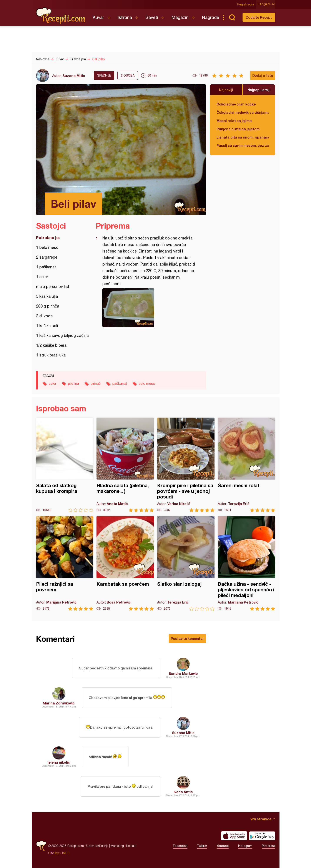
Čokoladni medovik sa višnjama (243, 112)
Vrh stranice (261, 819)
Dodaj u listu (263, 75)
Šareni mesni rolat (246, 465)
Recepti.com (61, 16)
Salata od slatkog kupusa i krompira (65, 465)
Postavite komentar (187, 638)
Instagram (245, 846)
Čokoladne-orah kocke (236, 104)
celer (52, 383)
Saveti (152, 17)
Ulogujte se (267, 4)
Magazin (180, 17)
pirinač (96, 383)
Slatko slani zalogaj (186, 563)
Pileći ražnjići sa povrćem (65, 563)
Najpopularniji (259, 90)
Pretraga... (232, 17)
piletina (73, 383)
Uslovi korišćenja (97, 846)
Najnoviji (226, 90)
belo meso (147, 383)
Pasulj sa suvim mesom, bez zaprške (243, 145)
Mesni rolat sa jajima (234, 121)
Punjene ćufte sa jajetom (238, 129)
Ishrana (125, 17)
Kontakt (131, 846)
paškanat (120, 383)
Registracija (246, 4)
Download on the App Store (234, 836)
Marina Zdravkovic (59, 703)
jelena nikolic (59, 762)
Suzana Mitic (74, 76)
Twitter (202, 846)
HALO (65, 853)
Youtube (223, 846)
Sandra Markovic (183, 673)
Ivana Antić (183, 792)
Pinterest (269, 846)
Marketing (117, 846)
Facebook (180, 846)
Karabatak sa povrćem (125, 563)
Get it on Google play (262, 836)
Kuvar (98, 17)
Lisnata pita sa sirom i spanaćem (243, 137)
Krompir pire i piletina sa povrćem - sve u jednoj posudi (186, 465)
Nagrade (210, 17)
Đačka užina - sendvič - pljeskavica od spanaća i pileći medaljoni (246, 563)
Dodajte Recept (259, 17)
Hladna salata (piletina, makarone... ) (125, 465)
